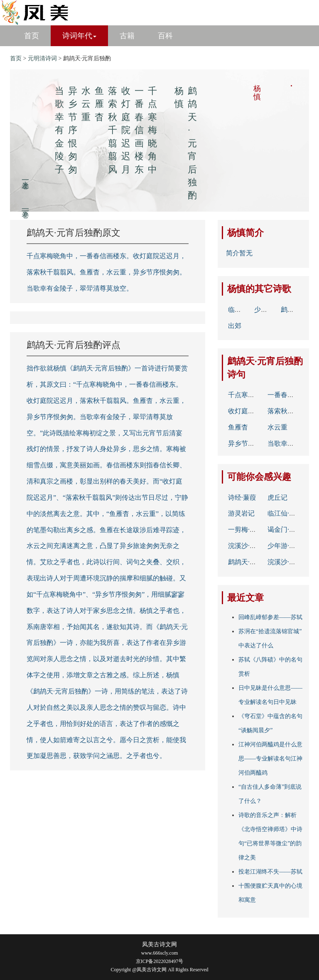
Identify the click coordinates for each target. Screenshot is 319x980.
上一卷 (25, 176)
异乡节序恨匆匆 (251, 443)
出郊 (235, 326)
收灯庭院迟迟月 (251, 411)
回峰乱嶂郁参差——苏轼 (270, 617)
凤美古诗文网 (159, 944)
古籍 (127, 36)
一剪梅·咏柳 (245, 529)
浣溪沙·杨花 (245, 546)
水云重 (277, 427)
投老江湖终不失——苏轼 (270, 872)
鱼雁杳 (238, 427)
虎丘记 (277, 497)
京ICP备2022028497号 (160, 961)
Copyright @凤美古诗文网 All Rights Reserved (159, 970)
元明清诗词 (42, 58)
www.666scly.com (159, 953)
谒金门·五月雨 (288, 529)
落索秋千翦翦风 (291, 411)
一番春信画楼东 (291, 395)
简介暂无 (239, 253)
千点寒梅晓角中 (251, 395)
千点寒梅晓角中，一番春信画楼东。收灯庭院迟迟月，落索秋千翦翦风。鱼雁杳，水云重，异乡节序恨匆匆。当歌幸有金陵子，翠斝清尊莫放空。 (106, 272)
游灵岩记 (241, 513)
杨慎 (236, 233)
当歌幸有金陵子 (291, 443)
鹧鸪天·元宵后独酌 (255, 562)
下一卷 (25, 205)
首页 (32, 36)
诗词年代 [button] (79, 36)
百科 (165, 36)
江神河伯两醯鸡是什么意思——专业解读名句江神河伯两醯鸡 (270, 759)
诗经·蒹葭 (242, 497)
